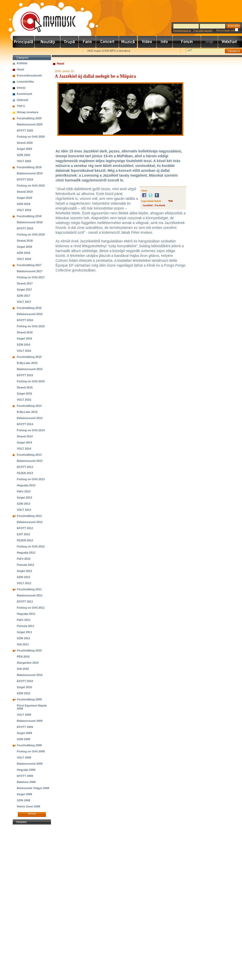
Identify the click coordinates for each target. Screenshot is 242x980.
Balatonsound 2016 (30, 314)
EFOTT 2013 (25, 467)
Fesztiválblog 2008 (29, 745)
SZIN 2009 (24, 739)
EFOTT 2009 (25, 727)
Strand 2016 (25, 332)
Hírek (48, 42)
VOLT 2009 (24, 715)
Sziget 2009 (24, 733)
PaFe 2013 (24, 491)
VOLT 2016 (24, 351)
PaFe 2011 (24, 620)
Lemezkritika (25, 82)
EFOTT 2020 (25, 130)
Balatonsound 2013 (30, 461)
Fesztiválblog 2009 (29, 699)
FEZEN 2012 (25, 540)
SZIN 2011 (24, 638)
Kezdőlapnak (45, 51)
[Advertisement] (32, 902)
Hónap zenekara (28, 112)
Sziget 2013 (24, 498)
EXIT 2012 (23, 534)
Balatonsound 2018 (30, 222)
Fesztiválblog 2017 (29, 265)
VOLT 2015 (24, 400)
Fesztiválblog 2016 (29, 308)
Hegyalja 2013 (26, 485)
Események (25, 94)
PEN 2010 (23, 657)
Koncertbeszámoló (29, 75)
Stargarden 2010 (28, 663)
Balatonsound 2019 (30, 173)
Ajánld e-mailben (66, 51)
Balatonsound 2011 (30, 595)
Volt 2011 (23, 644)
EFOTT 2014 (25, 424)
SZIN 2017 (24, 296)
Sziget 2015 (24, 394)
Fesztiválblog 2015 (29, 357)
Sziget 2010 (24, 687)
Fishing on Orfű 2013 (31, 479)
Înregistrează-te (182, 30)
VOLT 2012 (24, 583)
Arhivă (32, 814)
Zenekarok (70, 42)
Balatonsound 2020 (30, 124)
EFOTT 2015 (25, 375)
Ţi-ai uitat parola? (203, 30)
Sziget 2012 (24, 571)
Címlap (24, 42)
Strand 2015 (25, 387)
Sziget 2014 (24, 442)
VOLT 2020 (24, 161)
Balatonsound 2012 (30, 522)
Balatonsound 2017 (30, 271)
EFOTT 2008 (25, 776)
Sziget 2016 (24, 338)
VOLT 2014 (24, 449)
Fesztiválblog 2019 (29, 167)
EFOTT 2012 (25, 528)
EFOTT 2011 (25, 602)
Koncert (107, 42)
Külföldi (22, 63)
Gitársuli (23, 100)
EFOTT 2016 (25, 320)
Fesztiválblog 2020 (29, 118)
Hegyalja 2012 (26, 553)
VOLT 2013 (24, 510)
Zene (128, 42)
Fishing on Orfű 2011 (31, 608)
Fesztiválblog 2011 (29, 589)
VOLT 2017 (24, 302)
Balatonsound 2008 (30, 764)
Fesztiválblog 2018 (29, 216)
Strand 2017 (25, 283)
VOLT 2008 (24, 757)
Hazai (21, 69)
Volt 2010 (23, 669)
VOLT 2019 (24, 210)
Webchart (230, 42)
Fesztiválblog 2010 (29, 650)
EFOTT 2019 (25, 179)
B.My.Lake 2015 (27, 363)
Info (165, 42)
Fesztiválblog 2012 (29, 516)
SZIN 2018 (24, 253)
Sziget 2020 (24, 149)
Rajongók (87, 42)
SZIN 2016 (24, 345)
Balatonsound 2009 (30, 721)
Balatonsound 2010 (30, 675)
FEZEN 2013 (25, 473)
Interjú (21, 88)
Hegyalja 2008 (26, 770)
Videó (147, 42)
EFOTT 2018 (25, 228)
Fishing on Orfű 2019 (31, 186)
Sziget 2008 (24, 794)
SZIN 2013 (24, 504)
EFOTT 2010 (25, 681)
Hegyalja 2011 (26, 614)
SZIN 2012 (24, 577)
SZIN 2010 (24, 693)
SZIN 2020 (24, 155)
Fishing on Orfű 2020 (31, 137)
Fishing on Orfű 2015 (31, 381)
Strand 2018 (25, 241)
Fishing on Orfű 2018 (31, 234)
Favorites (23, 51)
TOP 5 (21, 106)
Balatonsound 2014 (30, 418)
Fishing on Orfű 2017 (31, 277)
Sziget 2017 (24, 290)
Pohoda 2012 (25, 565)
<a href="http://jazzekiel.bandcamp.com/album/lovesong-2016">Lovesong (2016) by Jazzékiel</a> (100, 345)
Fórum (187, 42)
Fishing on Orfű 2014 (31, 430)
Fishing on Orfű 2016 (31, 326)
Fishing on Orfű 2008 (31, 751)
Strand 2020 (25, 143)
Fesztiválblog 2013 (29, 455)
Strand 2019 (25, 192)
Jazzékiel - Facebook (154, 205)
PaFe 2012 (24, 559)
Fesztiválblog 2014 (29, 406)
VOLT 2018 (24, 259)
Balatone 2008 (26, 782)
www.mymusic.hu (44, 17)
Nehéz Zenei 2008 (29, 806)
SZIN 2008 (24, 800)
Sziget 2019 (24, 198)
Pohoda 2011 (25, 626)
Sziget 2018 (24, 247)
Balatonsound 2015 (30, 369)
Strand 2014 (25, 436)
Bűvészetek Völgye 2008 (33, 788)
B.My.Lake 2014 (27, 412)
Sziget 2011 (24, 632)
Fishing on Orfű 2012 (31, 546)
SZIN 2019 (24, 204)
